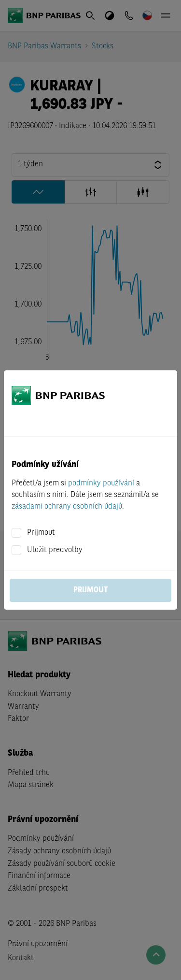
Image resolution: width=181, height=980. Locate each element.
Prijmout (41, 533)
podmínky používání (101, 483)
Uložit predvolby (55, 550)
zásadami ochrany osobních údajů (67, 507)
